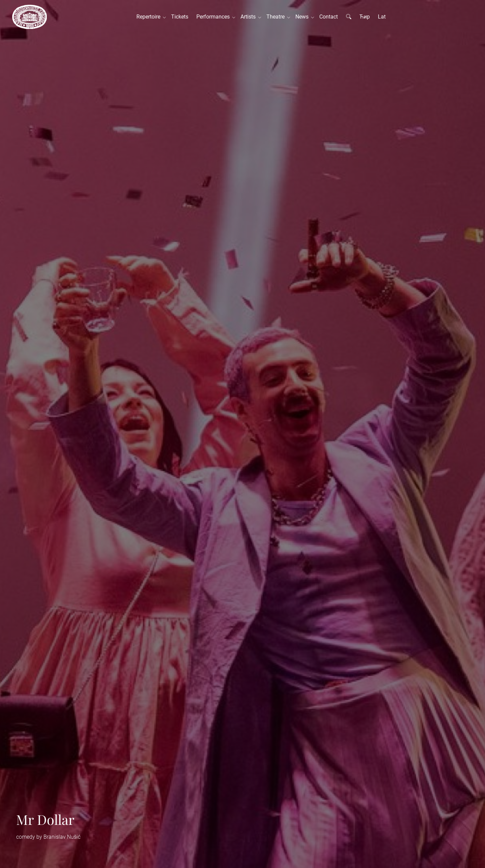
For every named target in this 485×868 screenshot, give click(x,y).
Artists (249, 17)
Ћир (365, 17)
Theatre (277, 17)
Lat (382, 17)
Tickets (180, 17)
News (303, 17)
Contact (329, 17)
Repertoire (150, 17)
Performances (214, 17)
